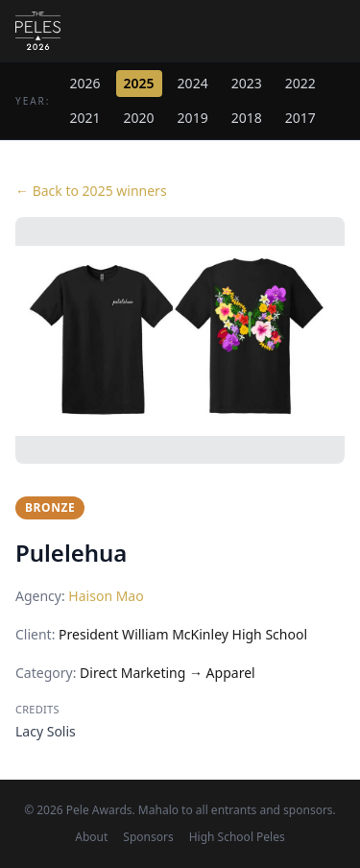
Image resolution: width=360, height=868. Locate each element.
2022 (300, 83)
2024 (193, 83)
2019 (193, 118)
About (91, 837)
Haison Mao (106, 596)
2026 (85, 83)
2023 (247, 83)
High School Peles (237, 837)
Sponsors (148, 837)
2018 (247, 118)
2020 (139, 118)
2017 (300, 118)
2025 (139, 83)
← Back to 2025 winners (91, 191)
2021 (85, 118)
